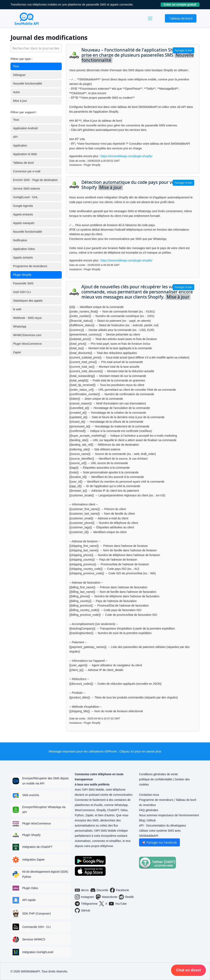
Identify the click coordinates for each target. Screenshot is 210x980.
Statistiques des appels (28, 301)
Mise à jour (20, 101)
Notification (20, 240)
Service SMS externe (26, 189)
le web (17, 309)
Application (20, 145)
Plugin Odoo (30, 888)
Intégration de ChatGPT (37, 847)
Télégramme (86, 904)
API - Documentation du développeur (163, 825)
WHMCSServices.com (27, 335)
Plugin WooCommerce (27, 344)
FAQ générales (149, 810)
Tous (16, 66)
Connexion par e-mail (27, 171)
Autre (16, 92)
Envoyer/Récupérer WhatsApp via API (44, 810)
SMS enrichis (31, 795)
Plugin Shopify (22, 275)
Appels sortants (23, 258)
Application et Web (25, 154)
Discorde (99, 890)
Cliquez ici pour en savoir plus (140, 751)
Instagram (84, 897)
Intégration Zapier (33, 860)
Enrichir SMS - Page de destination (35, 180)
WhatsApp (20, 326)
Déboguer (19, 75)
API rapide (29, 900)
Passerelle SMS (23, 283)
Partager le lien (183, 50)
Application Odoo (24, 249)
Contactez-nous (149, 795)
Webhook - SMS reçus (27, 318)
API (15, 137)
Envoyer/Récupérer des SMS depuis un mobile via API (45, 781)
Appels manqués (24, 223)
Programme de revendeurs (30, 266)
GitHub (83, 910)
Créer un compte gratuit (181, 5)
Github (151, 820)
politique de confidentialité (156, 779)
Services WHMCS (34, 939)
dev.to (82, 890)
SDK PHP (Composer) (36, 914)
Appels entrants (23, 214)
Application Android (25, 128)
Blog (142, 820)
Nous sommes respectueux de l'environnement (169, 815)
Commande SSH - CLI (36, 927)
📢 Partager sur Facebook (159, 842)
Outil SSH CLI (22, 292)
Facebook (119, 890)
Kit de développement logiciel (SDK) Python (45, 874)
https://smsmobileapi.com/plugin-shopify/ (127, 156)
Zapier (17, 352)
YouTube (118, 904)
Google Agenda (23, 206)
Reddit (126, 897)
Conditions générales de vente (158, 774)
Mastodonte (107, 897)
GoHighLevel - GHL (25, 197)
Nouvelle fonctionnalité (27, 84)
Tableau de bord (181, 18)
